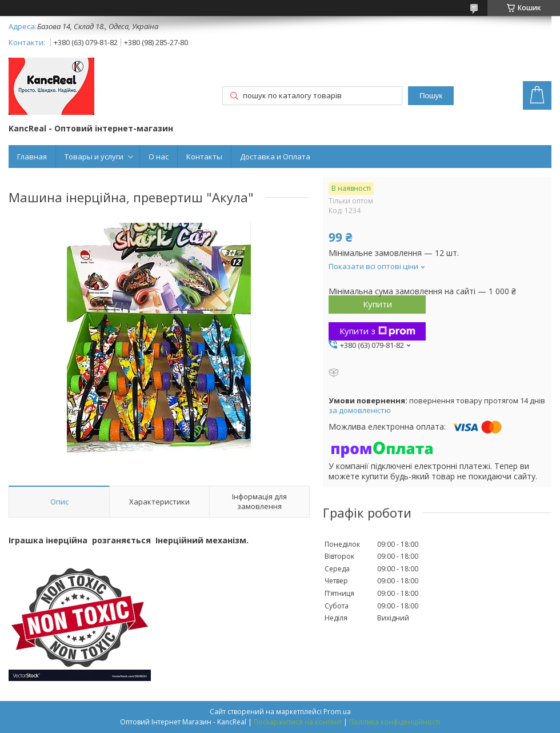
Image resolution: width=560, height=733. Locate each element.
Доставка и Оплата (275, 157)
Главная (32, 157)
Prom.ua (337, 712)
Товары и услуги (94, 157)
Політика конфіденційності (395, 722)
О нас (159, 157)
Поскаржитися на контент (298, 722)
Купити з (377, 331)
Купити (377, 304)
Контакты (204, 157)
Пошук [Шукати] (431, 96)
